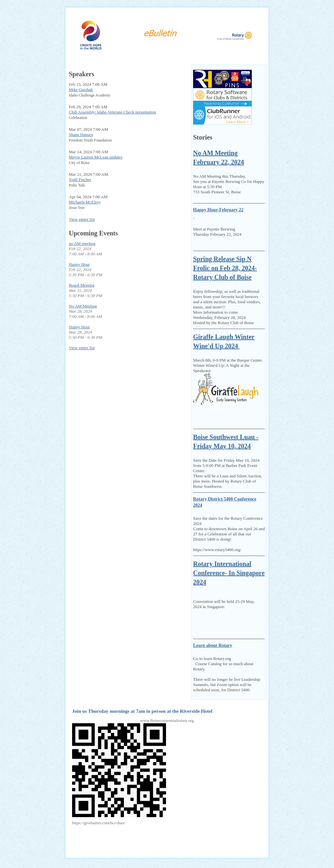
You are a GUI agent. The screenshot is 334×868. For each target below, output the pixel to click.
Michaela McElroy (85, 202)
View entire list (82, 219)
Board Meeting (82, 285)
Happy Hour (79, 264)
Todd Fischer (80, 180)
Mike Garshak (81, 90)
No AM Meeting (83, 306)
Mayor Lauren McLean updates (96, 157)
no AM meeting (82, 243)
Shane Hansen (81, 135)
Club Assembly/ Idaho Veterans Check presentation (112, 112)
